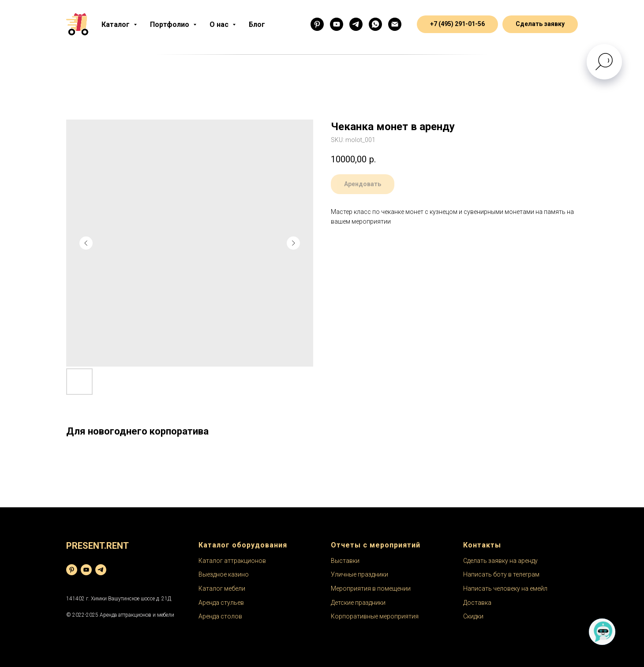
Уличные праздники (359, 574)
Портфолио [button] (170, 24)
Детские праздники (358, 603)
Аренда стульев (221, 603)
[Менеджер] (375, 24)
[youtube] (86, 570)
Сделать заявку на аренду (500, 561)
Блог (257, 24)
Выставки (345, 561)
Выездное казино (224, 574)
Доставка (477, 603)
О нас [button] (220, 24)
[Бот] (356, 24)
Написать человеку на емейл (505, 588)
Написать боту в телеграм (501, 574)
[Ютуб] (337, 24)
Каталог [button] (116, 24)
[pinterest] (72, 570)
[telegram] (101, 570)
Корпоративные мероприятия (375, 616)
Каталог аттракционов (232, 561)
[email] (395, 24)
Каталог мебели (222, 588)
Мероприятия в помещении (371, 588)
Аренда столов (220, 616)
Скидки (473, 616)
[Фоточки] (317, 24)
